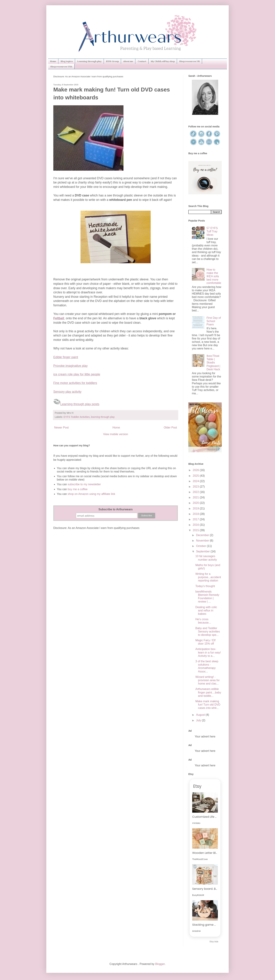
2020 (196, 503)
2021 (196, 497)
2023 (196, 487)
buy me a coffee (77, 489)
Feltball (59, 318)
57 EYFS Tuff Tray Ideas (212, 231)
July (199, 720)
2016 (196, 525)
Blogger (160, 964)
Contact (142, 61)
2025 (196, 476)
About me (128, 61)
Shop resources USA (61, 67)
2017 (196, 519)
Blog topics (67, 61)
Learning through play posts (80, 404)
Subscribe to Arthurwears (115, 509)
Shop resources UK (190, 61)
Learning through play (89, 61)
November (203, 541)
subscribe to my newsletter (84, 484)
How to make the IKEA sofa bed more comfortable (214, 276)
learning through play (103, 417)
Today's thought (205, 586)
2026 (196, 470)
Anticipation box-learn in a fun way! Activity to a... (208, 652)
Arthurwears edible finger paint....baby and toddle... (208, 692)
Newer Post (61, 428)
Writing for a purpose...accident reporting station (208, 577)
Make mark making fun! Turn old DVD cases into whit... (208, 705)
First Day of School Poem (214, 321)
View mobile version (116, 434)
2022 (196, 492)
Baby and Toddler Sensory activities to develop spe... (208, 632)
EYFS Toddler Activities (77, 417)
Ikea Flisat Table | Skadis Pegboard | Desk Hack (213, 363)
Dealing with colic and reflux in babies (206, 610)
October (201, 546)
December (203, 535)
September (203, 551)
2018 (196, 514)
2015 (196, 530)
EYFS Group (112, 61)
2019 (196, 508)
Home (53, 61)
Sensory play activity (67, 392)
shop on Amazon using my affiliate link (91, 494)
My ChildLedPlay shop (163, 61)
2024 (196, 481)
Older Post (170, 428)
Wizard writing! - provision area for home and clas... (208, 680)
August (201, 715)
